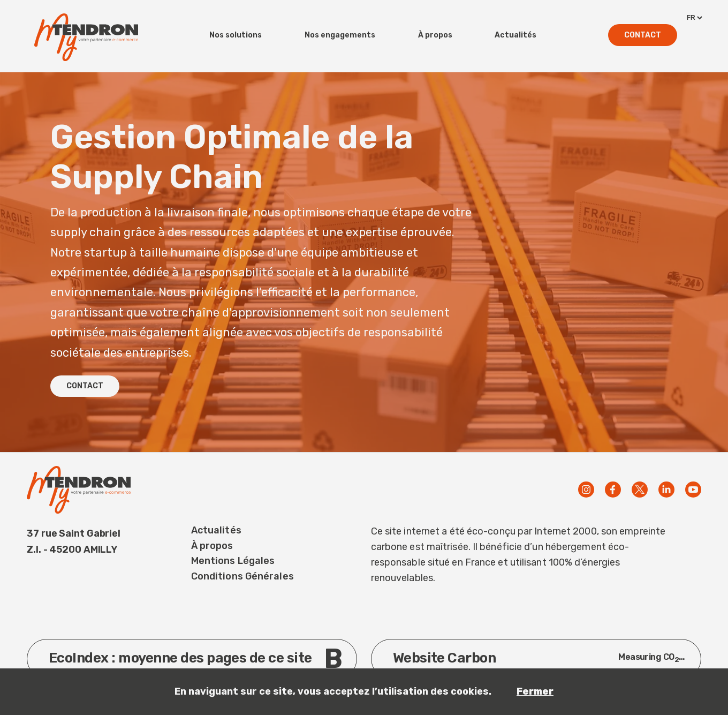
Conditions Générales (242, 576)
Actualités (515, 35)
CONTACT (85, 386)
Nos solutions (236, 35)
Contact (643, 35)
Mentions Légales (233, 561)
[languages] (694, 18)
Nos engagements (340, 35)
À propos (435, 35)
